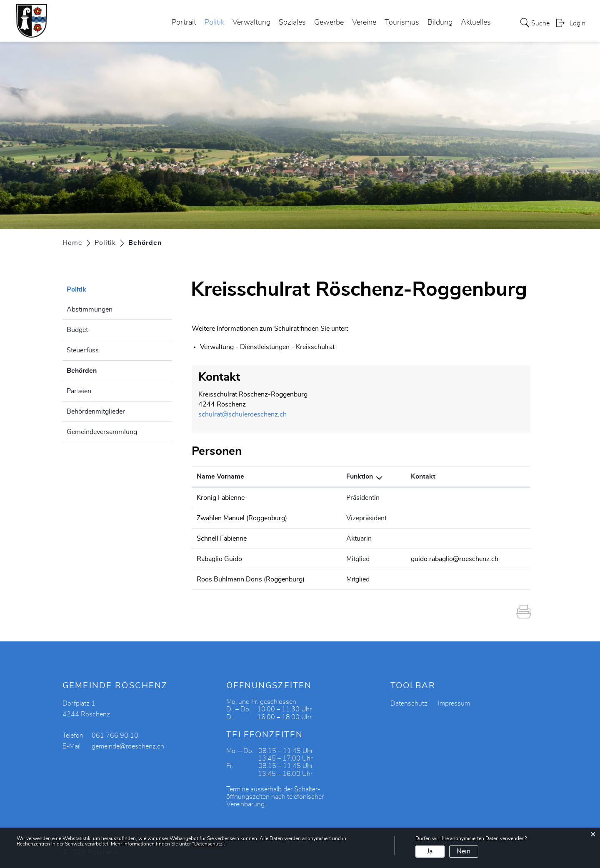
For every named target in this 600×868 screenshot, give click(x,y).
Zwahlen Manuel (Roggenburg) (242, 518)
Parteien (79, 391)
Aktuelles (476, 22)
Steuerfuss (83, 350)
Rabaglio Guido (219, 559)
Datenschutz (409, 703)
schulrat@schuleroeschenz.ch (242, 414)
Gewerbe (329, 22)
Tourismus (402, 22)
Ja (430, 851)
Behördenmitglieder (96, 412)
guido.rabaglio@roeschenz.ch (455, 559)
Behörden (102, 369)
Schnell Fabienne (222, 539)
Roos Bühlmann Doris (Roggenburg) (251, 579)
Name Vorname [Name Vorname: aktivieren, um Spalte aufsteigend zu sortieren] (220, 476)
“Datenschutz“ (208, 844)
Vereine (364, 22)
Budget (77, 330)
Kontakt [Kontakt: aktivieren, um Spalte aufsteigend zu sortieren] (423, 476)
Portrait (184, 22)
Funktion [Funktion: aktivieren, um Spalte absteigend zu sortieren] (360, 476)
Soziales (292, 22)
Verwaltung (251, 22)
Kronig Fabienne (221, 498)
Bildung (440, 22)
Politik (214, 22)
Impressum (454, 703)
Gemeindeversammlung (102, 432)
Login (577, 23)
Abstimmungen (90, 309)
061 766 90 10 (115, 736)
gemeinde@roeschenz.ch (128, 746)
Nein (464, 851)
